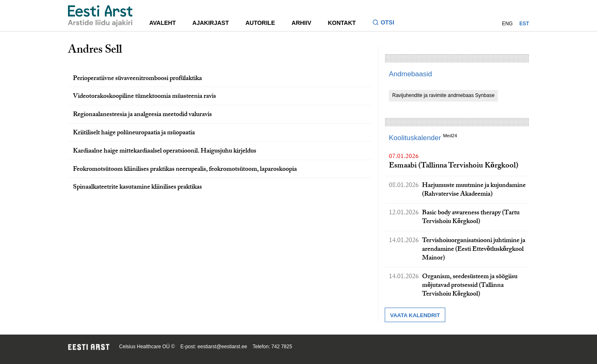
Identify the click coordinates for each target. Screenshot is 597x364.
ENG (507, 24)
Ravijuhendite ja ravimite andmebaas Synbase (443, 95)
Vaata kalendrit (415, 315)
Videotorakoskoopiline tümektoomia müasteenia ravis (144, 97)
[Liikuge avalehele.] (100, 16)
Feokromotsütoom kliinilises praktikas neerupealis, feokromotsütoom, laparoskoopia (185, 170)
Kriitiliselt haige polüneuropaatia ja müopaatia (134, 133)
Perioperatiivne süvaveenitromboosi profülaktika (137, 79)
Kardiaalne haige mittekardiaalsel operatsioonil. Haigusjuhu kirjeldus (165, 152)
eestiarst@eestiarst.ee (222, 347)
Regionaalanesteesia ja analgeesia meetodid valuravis (142, 115)
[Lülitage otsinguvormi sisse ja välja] (387, 23)
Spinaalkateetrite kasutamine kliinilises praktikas (137, 188)
